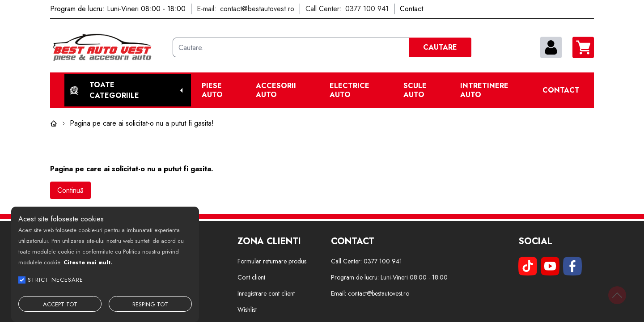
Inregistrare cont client (266, 293)
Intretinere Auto (484, 90)
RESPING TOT (150, 304)
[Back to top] (617, 295)
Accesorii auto (276, 90)
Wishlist (247, 309)
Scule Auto (415, 90)
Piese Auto (212, 90)
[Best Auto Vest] (108, 47)
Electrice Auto (350, 90)
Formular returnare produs (272, 261)
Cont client (251, 277)
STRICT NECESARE (55, 280)
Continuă (70, 190)
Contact (561, 90)
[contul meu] (551, 47)
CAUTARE (440, 47)
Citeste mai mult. (88, 262)
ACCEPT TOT (60, 304)
